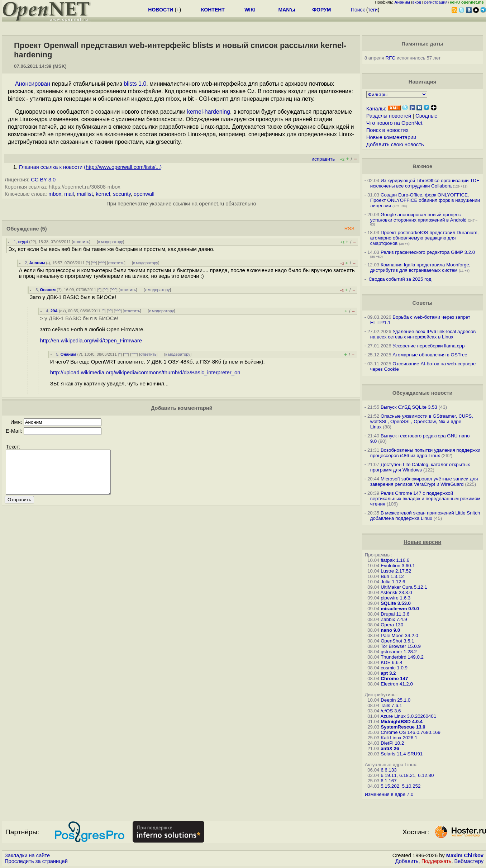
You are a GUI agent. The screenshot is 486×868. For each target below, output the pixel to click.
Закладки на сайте (27, 855)
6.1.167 (389, 781)
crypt (23, 242)
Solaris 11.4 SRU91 (402, 754)
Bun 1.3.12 (392, 576)
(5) (44, 229)
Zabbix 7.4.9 (394, 619)
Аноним (37, 263)
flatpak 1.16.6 (395, 560)
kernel (103, 194)
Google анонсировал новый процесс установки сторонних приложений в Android (418, 217)
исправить (323, 159)
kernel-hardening (209, 112)
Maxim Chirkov (465, 855)
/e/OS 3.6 (391, 711)
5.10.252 (411, 786)
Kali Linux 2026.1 (399, 738)
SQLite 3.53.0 (396, 603)
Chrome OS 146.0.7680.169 (411, 732)
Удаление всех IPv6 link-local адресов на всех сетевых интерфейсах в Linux (423, 334)
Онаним (48, 290)
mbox (55, 194)
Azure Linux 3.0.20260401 (408, 716)
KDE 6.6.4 (392, 662)
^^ (94, 263)
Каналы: (376, 109)
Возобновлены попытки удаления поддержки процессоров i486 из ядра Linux (425, 453)
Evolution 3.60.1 (398, 566)
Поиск (358, 10)
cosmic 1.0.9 (394, 668)
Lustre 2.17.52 (396, 571)
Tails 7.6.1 (391, 705)
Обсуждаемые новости (423, 393)
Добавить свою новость (395, 144)
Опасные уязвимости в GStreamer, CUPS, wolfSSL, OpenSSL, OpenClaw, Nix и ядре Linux (422, 421)
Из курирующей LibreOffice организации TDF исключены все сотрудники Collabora (425, 183)
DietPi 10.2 (392, 743)
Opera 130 (392, 625)
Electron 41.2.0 (397, 684)
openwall (144, 194)
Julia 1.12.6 (393, 582)
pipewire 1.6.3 (396, 598)
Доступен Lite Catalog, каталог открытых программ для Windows (420, 467)
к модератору (111, 242)
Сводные (426, 116)
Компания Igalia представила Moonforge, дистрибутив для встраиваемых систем (420, 267)
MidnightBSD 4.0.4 (402, 722)
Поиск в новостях (387, 130)
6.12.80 (426, 775)
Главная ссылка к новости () (90, 167)
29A (54, 311)
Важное (422, 166)
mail (69, 194)
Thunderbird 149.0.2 (402, 657)
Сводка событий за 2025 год (400, 279)
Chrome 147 (394, 679)
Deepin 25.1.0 (396, 700)
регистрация (436, 2)
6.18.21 (407, 775)
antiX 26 (390, 748)
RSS (349, 229)
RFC (390, 58)
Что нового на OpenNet (394, 123)
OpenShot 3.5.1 (397, 641)
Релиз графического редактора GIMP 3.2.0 (428, 252)
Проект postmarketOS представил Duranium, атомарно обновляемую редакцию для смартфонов (425, 238)
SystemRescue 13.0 (403, 727)
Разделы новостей (389, 116)
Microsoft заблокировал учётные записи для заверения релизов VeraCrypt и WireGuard (424, 482)
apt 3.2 (388, 673)
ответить (81, 242)
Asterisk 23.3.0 (396, 592)
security (122, 194)
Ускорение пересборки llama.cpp (428, 346)
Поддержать (437, 861)
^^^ (102, 263)
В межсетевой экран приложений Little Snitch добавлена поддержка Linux (425, 516)
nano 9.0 (390, 630)
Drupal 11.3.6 (395, 614)
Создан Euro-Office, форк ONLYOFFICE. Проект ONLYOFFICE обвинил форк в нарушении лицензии (425, 200)
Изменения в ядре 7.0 (389, 794)
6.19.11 (389, 775)
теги (373, 10)
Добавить (407, 861)
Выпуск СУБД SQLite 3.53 (409, 407)
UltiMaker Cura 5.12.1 (404, 587)
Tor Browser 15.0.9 (401, 646)
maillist (85, 194)
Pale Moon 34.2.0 (399, 635)
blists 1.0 (135, 84)
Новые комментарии (391, 137)
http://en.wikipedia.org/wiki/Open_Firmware (91, 341)
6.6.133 (389, 770)
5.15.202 (390, 786)
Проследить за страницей (36, 861)
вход (417, 2)
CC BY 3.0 (43, 180)
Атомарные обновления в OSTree (430, 355)
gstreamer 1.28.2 (399, 652)
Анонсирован (33, 84)
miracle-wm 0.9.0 (400, 609)
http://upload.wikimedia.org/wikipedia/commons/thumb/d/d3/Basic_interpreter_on (145, 373)
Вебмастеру (469, 861)
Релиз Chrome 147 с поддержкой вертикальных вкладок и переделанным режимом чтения (425, 499)
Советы (423, 303)
